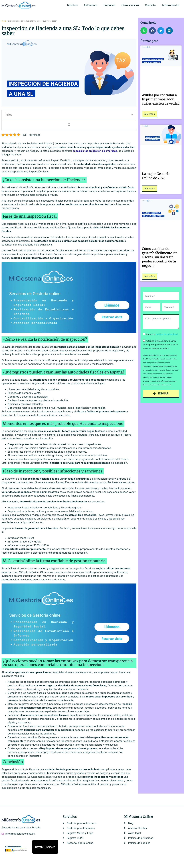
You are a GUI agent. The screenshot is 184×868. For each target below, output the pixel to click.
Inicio (4, 21)
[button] (132, 115)
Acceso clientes (171, 5)
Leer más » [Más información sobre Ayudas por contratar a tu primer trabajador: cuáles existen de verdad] (150, 114)
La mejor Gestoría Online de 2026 (156, 176)
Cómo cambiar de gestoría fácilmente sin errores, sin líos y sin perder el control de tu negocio (160, 257)
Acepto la (162, 334)
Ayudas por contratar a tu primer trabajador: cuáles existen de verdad (161, 99)
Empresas (109, 5)
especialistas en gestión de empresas (95, 151)
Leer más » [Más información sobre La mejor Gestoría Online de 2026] (150, 189)
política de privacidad (167, 334)
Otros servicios (130, 5)
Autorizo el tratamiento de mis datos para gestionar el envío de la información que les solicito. (160, 345)
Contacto (150, 5)
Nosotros (72, 5)
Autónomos (91, 5)
